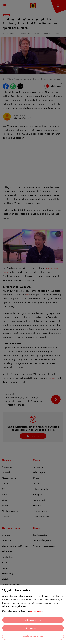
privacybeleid (36, 611)
